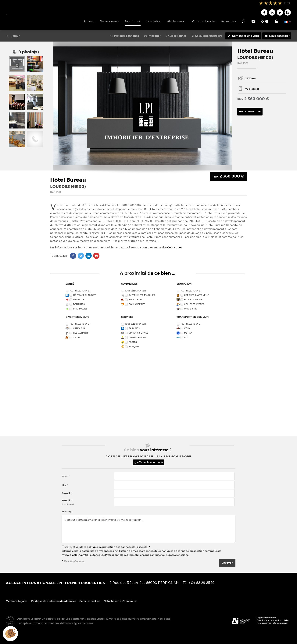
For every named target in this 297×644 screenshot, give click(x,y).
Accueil (89, 21)
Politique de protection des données (54, 599)
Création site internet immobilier (273, 618)
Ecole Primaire (193, 297)
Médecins (79, 297)
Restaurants (81, 331)
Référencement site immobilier (272, 621)
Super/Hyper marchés (142, 293)
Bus (186, 335)
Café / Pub (79, 326)
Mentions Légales (17, 599)
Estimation (154, 21)
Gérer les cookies (90, 599)
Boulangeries (137, 302)
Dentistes (79, 302)
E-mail (67, 491)
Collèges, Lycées (194, 302)
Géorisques (175, 245)
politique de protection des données (109, 545)
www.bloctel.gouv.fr (75, 553)
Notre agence (110, 21)
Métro (188, 331)
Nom (66, 474)
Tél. (65, 483)
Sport (77, 335)
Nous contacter (250, 110)
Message (67, 509)
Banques (134, 344)
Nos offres (133, 21)
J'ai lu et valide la (76, 545)
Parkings (134, 326)
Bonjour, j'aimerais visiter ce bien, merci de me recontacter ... (148, 527)
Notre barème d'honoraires (121, 599)
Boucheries (136, 297)
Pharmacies (80, 307)
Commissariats (137, 335)
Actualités (229, 21)
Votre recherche (204, 21)
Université (190, 307)
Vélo (187, 326)
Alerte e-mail (177, 21)
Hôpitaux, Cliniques (85, 293)
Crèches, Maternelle (197, 293)
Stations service (138, 331)
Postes (133, 340)
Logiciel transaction (267, 616)
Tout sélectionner (80, 289)
